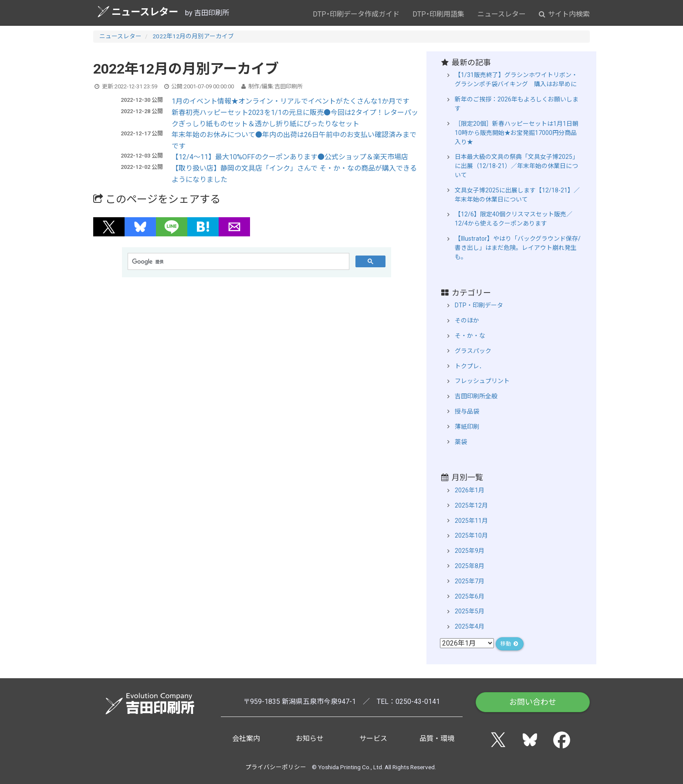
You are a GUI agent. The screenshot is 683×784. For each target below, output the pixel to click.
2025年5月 (470, 611)
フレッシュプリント (482, 381)
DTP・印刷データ (479, 305)
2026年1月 (470, 490)
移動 (510, 644)
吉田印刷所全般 (476, 396)
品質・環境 (437, 739)
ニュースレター (138, 12)
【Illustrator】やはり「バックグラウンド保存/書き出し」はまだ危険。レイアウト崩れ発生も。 (518, 248)
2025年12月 (471, 505)
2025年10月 (471, 535)
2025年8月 (470, 566)
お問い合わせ (533, 702)
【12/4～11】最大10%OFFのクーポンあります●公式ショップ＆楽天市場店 (290, 157)
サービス (373, 739)
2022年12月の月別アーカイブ (193, 36)
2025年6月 (470, 596)
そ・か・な (470, 336)
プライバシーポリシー (276, 767)
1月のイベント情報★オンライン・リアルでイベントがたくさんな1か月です (291, 101)
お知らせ (310, 739)
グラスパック (473, 351)
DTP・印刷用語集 (438, 14)
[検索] (238, 262)
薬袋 (461, 442)
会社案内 (246, 739)
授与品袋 (467, 411)
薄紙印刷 (467, 427)
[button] (109, 227)
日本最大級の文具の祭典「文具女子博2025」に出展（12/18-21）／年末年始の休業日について (517, 166)
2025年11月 (471, 521)
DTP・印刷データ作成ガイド (356, 14)
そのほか (467, 320)
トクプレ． (470, 366)
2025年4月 (470, 626)
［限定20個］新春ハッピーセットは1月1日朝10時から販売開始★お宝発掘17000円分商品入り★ (517, 133)
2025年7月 (470, 581)
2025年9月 (470, 551)
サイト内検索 (564, 14)
